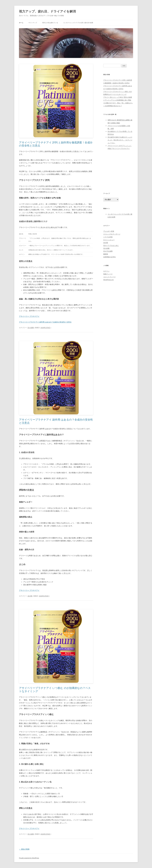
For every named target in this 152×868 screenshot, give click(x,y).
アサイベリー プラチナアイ (29, 316)
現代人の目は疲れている (50, 23)
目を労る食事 (108, 251)
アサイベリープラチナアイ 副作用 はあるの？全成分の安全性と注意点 (45, 322)
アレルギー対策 (109, 231)
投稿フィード (108, 274)
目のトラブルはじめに (111, 246)
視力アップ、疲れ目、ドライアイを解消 (47, 11)
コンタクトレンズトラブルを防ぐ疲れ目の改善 (78, 23)
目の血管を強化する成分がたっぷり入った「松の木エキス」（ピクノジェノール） (120, 140)
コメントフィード (109, 277)
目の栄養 (31, 328)
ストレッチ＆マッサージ (112, 234)
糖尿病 (106, 254)
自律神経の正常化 (109, 257)
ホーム (21, 23)
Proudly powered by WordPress (29, 858)
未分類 (30, 596)
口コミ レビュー (109, 240)
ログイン (106, 271)
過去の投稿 (24, 849)
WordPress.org (108, 280)
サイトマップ (33, 23)
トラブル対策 (108, 237)
